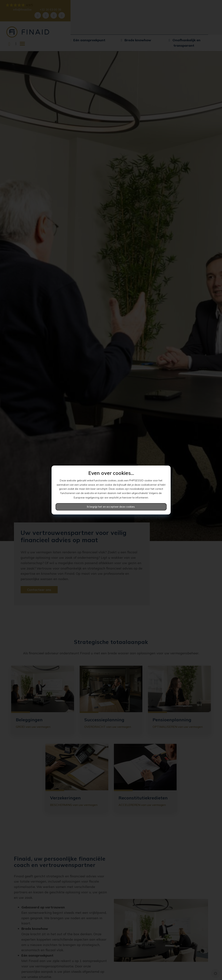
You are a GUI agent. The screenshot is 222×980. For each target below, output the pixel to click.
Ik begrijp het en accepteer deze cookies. (111, 507)
